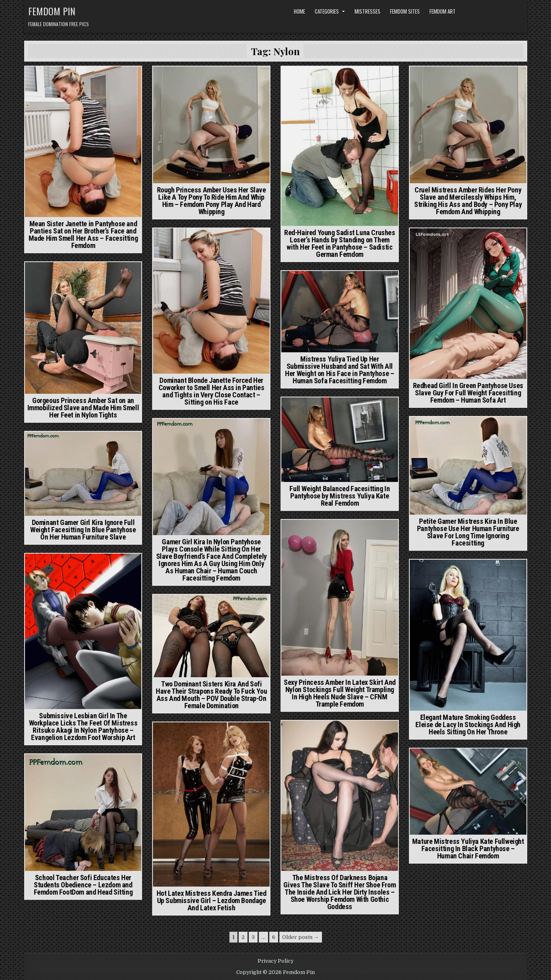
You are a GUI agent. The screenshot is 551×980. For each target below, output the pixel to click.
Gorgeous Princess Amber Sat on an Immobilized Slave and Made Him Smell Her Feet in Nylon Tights (83, 408)
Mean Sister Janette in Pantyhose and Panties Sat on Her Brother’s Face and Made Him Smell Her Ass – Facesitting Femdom (83, 235)
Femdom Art (443, 11)
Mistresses (367, 11)
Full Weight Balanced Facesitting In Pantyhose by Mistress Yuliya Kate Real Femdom (339, 496)
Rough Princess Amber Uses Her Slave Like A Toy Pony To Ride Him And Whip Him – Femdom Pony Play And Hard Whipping (212, 201)
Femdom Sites (405, 11)
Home (299, 11)
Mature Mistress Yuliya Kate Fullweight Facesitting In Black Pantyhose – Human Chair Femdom (468, 849)
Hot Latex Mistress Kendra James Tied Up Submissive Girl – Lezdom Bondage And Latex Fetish (212, 900)
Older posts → (301, 937)
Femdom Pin (52, 11)
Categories (327, 11)
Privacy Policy (275, 961)
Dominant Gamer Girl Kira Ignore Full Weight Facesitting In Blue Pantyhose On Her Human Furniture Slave (83, 530)
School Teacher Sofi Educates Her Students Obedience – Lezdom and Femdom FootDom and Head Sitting (83, 885)
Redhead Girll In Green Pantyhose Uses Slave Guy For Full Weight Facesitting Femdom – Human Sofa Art (468, 393)
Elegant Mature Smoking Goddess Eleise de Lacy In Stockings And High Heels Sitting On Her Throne (468, 725)
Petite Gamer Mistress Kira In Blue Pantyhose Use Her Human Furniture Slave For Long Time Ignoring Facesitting (468, 532)
